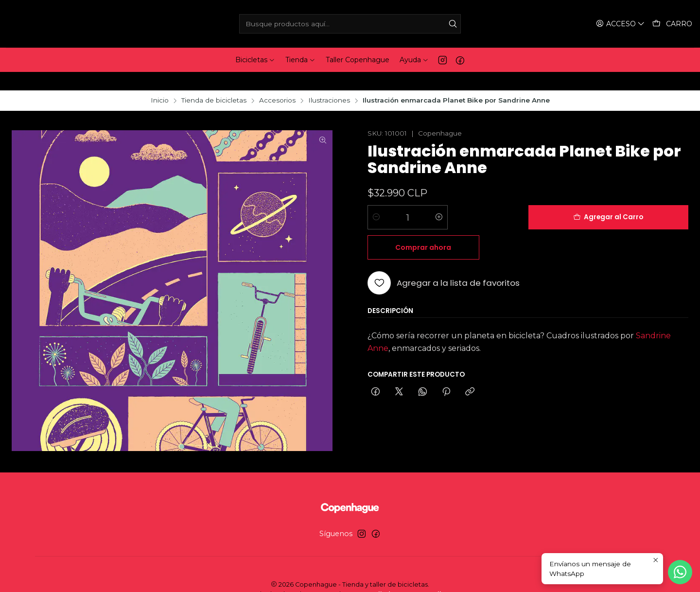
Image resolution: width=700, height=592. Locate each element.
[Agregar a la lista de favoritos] (444, 234)
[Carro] (673, 24)
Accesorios (277, 82)
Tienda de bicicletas (214, 82)
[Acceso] (621, 24)
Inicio (160, 82)
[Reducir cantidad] (376, 199)
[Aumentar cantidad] (439, 199)
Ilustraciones (329, 82)
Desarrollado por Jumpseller (400, 576)
